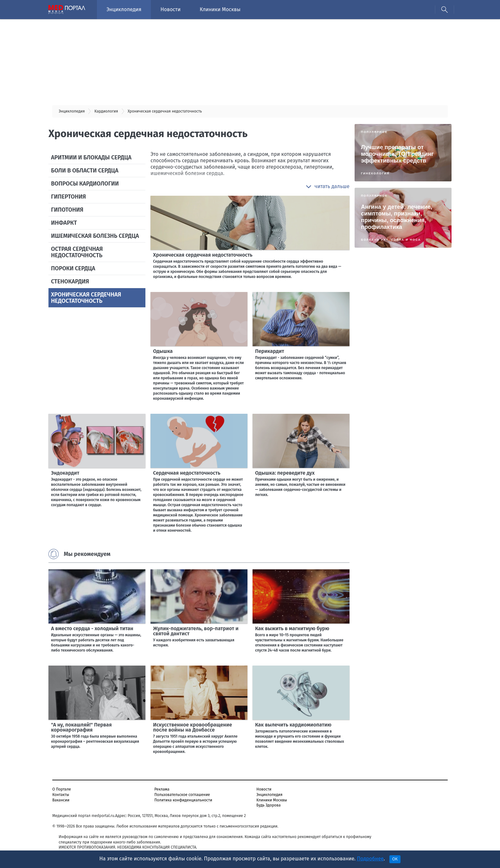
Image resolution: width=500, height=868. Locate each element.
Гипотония (67, 210)
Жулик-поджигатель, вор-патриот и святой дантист (196, 631)
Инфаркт (64, 223)
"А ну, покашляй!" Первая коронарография (81, 727)
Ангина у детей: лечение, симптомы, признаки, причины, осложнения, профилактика (397, 217)
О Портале (62, 789)
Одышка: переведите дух (285, 473)
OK (395, 859)
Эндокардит (65, 473)
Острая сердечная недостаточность (77, 252)
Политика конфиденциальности (183, 800)
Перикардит (270, 351)
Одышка (163, 351)
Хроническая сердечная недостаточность (86, 298)
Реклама (162, 789)
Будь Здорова (268, 805)
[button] (328, 186)
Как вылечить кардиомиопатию (293, 725)
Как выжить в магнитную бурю (292, 628)
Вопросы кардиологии (85, 184)
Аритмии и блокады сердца (91, 157)
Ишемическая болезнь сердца (95, 236)
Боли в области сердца (85, 171)
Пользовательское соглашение (182, 795)
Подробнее (370, 859)
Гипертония (68, 197)
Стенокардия (70, 281)
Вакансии (61, 800)
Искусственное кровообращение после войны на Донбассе (193, 727)
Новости (170, 9)
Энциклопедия (124, 9)
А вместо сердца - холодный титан (92, 628)
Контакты (61, 795)
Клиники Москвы (220, 9)
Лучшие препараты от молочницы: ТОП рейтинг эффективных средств (397, 154)
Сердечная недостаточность (187, 473)
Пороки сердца (73, 268)
